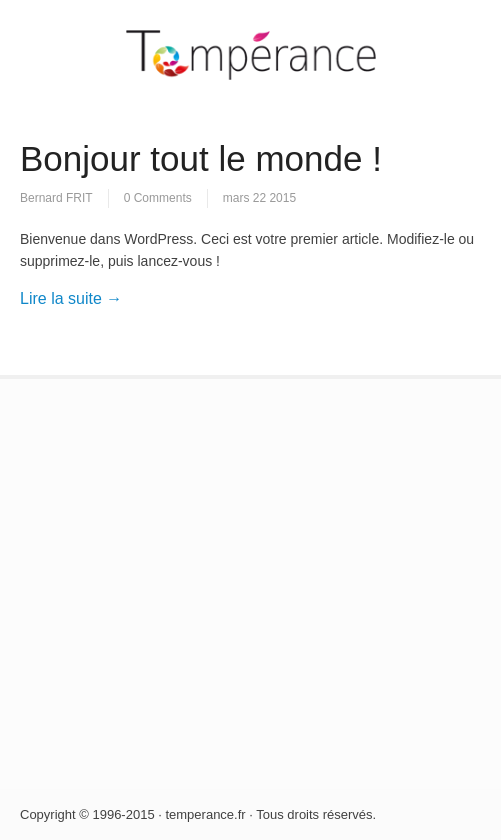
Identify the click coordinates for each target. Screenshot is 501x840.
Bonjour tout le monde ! (201, 158)
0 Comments (158, 198)
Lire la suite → (71, 298)
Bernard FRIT (56, 198)
